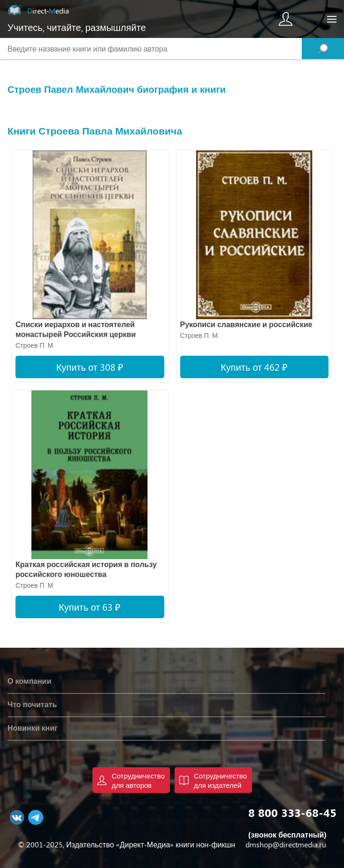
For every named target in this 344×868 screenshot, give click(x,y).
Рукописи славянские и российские (246, 324)
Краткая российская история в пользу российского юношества (86, 569)
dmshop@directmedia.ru (286, 844)
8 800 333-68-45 (292, 812)
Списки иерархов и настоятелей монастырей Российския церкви (76, 329)
